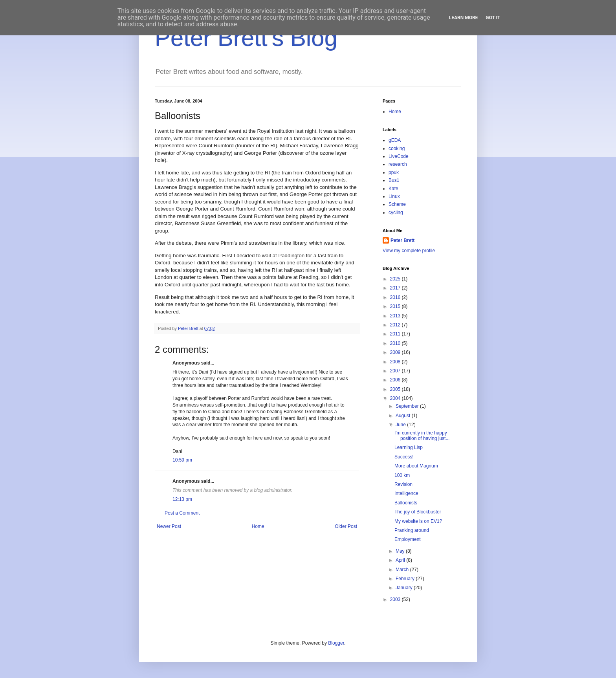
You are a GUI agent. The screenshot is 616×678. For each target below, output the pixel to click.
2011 (396, 334)
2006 (396, 380)
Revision (403, 484)
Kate (393, 189)
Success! (404, 457)
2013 (396, 316)
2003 (396, 599)
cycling (396, 213)
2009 (396, 352)
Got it (493, 18)
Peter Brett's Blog (246, 38)
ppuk (394, 172)
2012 (396, 325)
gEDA (395, 140)
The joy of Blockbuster (418, 512)
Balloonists (406, 503)
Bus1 (394, 180)
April (401, 560)
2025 (396, 279)
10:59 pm (182, 460)
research (398, 164)
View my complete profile (409, 251)
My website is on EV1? (418, 521)
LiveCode (399, 156)
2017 (396, 288)
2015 (396, 306)
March (403, 570)
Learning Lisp (409, 447)
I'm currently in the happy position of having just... (422, 436)
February (406, 579)
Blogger (336, 643)
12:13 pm (182, 499)
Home (258, 526)
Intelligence (406, 493)
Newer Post (169, 526)
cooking (397, 148)
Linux (394, 196)
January (405, 588)
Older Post (346, 526)
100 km (402, 475)
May (401, 551)
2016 (396, 297)
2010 (396, 343)
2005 (396, 389)
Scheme (397, 204)
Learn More (464, 18)
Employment (408, 539)
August (404, 416)
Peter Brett (402, 240)
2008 (396, 362)
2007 (396, 371)
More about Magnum (416, 466)
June (401, 425)
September (408, 406)
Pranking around (412, 530)
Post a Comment (182, 513)
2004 (396, 398)
